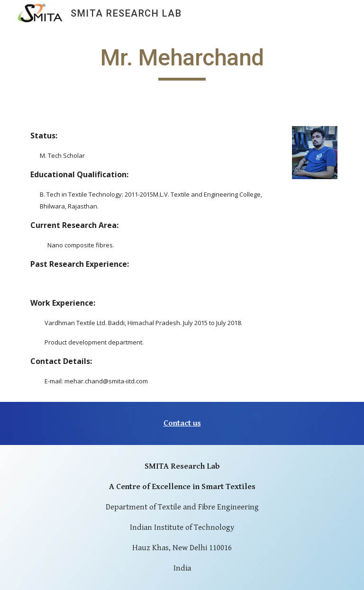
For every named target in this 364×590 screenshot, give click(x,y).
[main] (182, 62)
